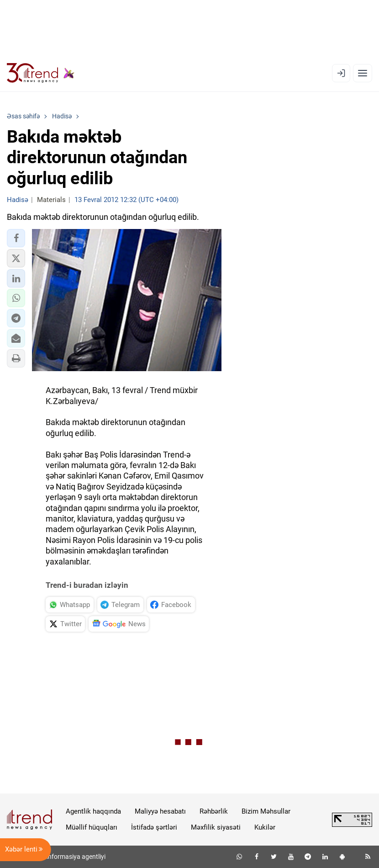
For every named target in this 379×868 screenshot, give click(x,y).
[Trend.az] (41, 73)
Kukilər (265, 827)
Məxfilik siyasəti (216, 827)
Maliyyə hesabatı (160, 811)
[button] (16, 238)
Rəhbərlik (214, 811)
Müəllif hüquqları (92, 827)
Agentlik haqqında (93, 811)
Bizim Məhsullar (266, 811)
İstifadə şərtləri (154, 827)
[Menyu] (363, 73)
